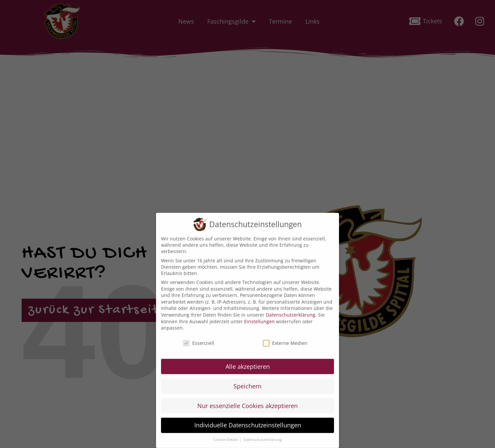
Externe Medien (285, 339)
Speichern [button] (247, 382)
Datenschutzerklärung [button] (263, 436)
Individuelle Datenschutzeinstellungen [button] (248, 421)
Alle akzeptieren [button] (248, 363)
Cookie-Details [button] (226, 436)
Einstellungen (259, 317)
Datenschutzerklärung (291, 311)
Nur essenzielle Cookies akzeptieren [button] (247, 402)
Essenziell (199, 339)
